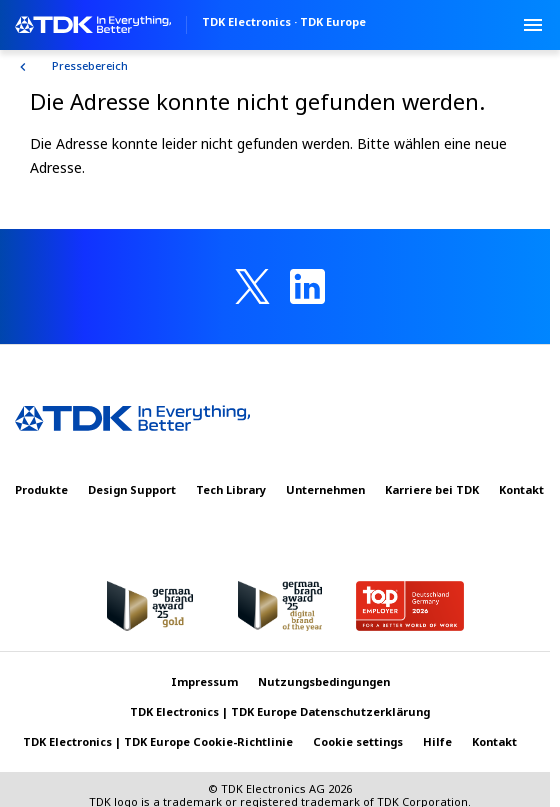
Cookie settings (358, 741)
